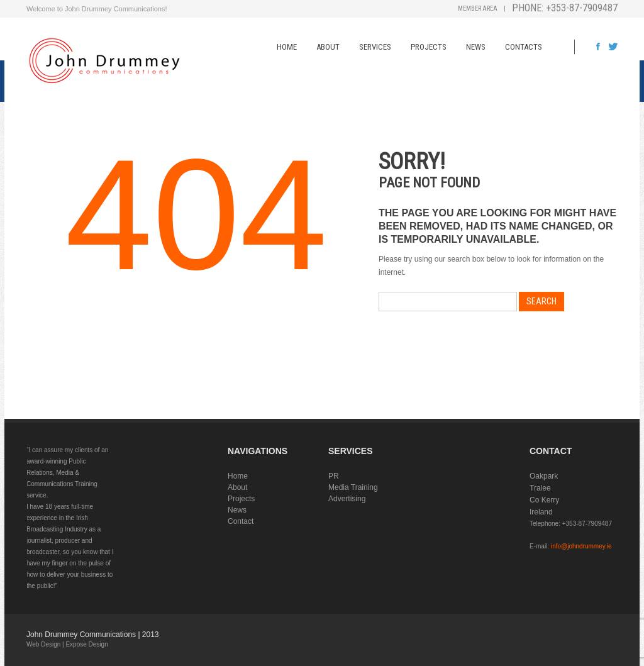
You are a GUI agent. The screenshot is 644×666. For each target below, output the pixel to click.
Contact (241, 521)
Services (375, 47)
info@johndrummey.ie (581, 546)
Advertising (347, 499)
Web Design (43, 644)
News (476, 47)
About (328, 47)
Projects (429, 47)
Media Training (353, 487)
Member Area (478, 8)
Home (287, 47)
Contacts (524, 47)
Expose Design (86, 644)
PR (334, 476)
